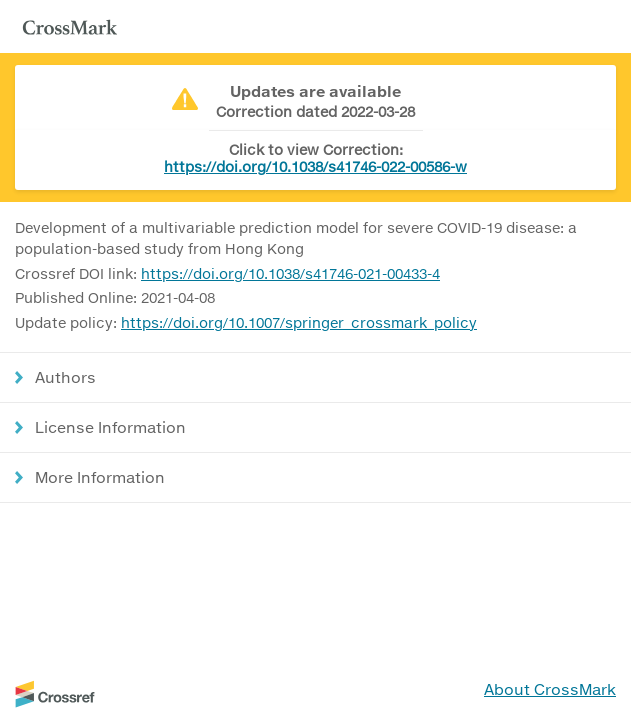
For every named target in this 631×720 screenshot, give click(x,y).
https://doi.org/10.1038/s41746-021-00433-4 (290, 273)
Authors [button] (65, 377)
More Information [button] (100, 477)
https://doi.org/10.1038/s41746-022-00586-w (315, 166)
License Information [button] (110, 427)
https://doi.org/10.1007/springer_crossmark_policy (299, 322)
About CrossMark (550, 689)
